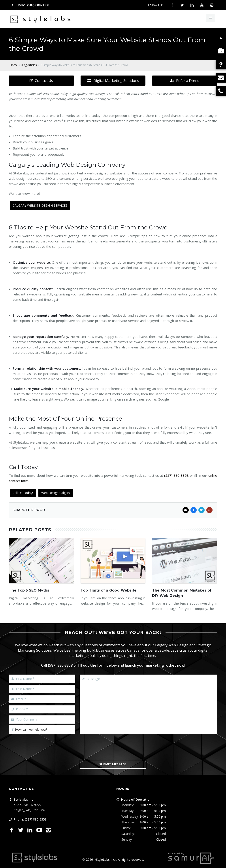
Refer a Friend (185, 81)
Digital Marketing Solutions (113, 81)
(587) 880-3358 (38, 5)
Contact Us (41, 81)
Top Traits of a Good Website (109, 590)
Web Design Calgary (56, 493)
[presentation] (113, 746)
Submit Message (113, 764)
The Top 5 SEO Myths (29, 590)
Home (14, 65)
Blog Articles (29, 65)
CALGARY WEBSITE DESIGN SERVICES (40, 205)
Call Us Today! (23, 493)
